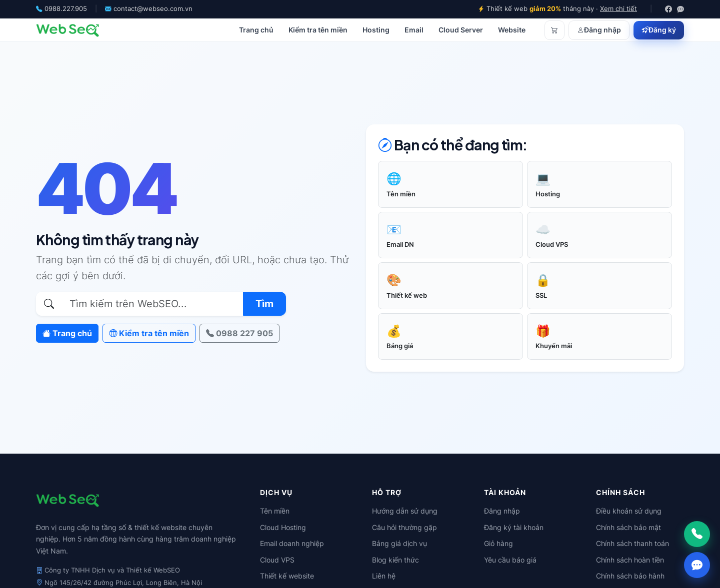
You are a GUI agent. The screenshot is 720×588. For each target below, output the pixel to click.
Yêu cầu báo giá (510, 560)
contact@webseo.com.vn (153, 9)
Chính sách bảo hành (630, 576)
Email (414, 30)
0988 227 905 (239, 333)
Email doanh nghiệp (292, 543)
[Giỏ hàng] (554, 30)
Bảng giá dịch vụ (399, 543)
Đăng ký (659, 30)
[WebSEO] (68, 30)
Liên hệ (384, 576)
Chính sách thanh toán (632, 543)
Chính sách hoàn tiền (630, 560)
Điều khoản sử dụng (629, 511)
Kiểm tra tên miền (318, 30)
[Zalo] (680, 9)
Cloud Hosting (283, 527)
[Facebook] (668, 9)
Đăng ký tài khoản (514, 527)
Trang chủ (256, 30)
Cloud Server (461, 30)
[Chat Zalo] (697, 565)
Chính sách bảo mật (628, 527)
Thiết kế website (287, 576)
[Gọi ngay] (697, 534)
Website (512, 30)
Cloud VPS (277, 560)
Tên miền (275, 511)
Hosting (376, 30)
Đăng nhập (599, 30)
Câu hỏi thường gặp (404, 527)
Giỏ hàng (498, 543)
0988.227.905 (66, 9)
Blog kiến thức (395, 560)
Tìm (264, 304)
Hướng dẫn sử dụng (405, 511)
